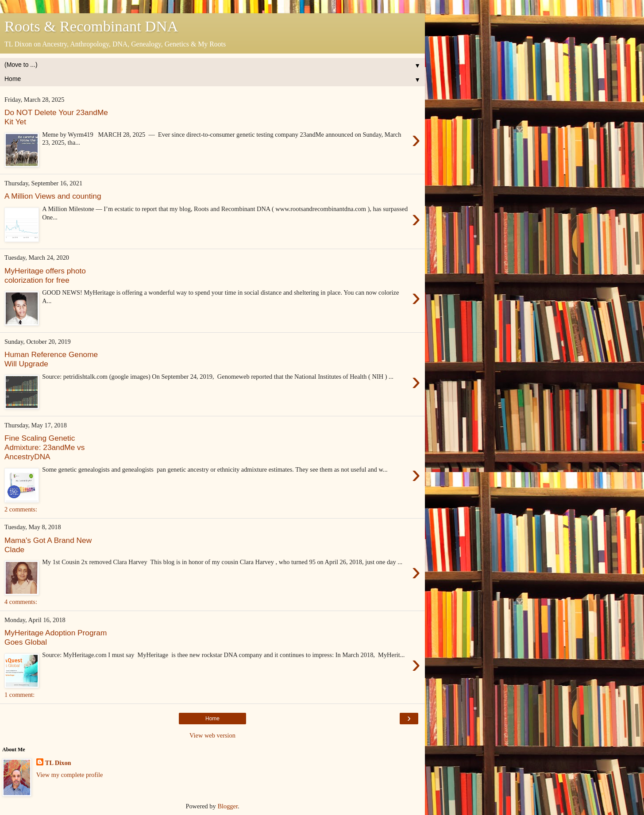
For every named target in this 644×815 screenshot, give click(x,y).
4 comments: (21, 602)
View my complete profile (70, 775)
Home (212, 719)
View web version (212, 735)
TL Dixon (58, 763)
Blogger (228, 806)
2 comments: (21, 509)
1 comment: (19, 695)
